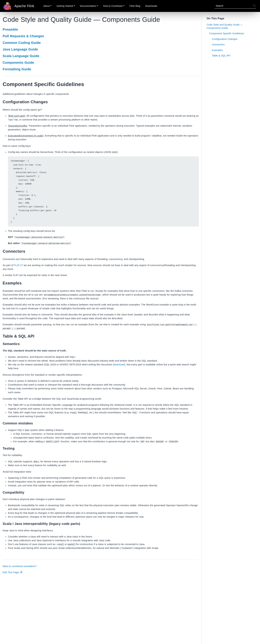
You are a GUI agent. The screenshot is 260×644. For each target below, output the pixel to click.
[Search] (234, 6)
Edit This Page (13, 573)
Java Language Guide (20, 49)
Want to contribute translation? (20, 566)
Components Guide (18, 63)
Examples (217, 50)
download (119, 365)
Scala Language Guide (21, 56)
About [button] (47, 6)
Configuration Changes (225, 39)
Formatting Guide (17, 69)
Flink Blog (135, 6)
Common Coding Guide (22, 43)
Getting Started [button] (65, 6)
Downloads (151, 6)
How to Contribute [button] (113, 6)
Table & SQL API (221, 56)
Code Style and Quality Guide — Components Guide (225, 26)
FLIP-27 (19, 265)
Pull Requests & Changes (23, 36)
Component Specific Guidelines (227, 33)
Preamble (10, 29)
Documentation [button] (88, 6)
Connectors (218, 45)
